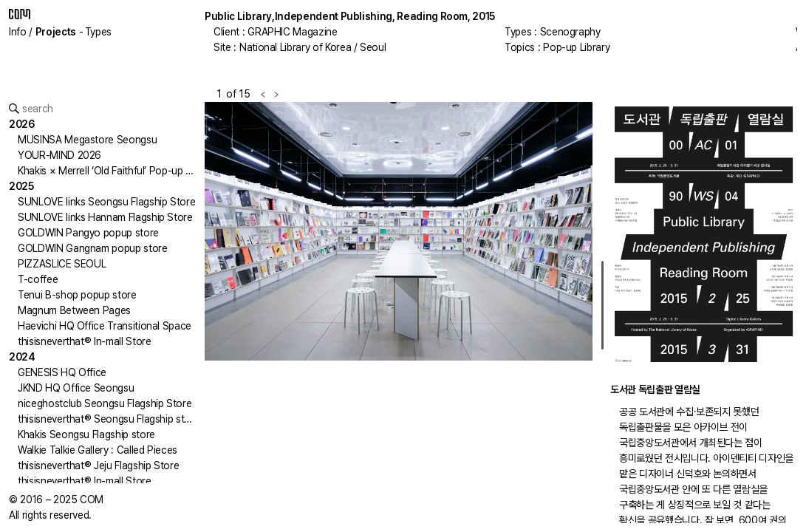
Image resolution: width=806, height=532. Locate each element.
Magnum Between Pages (74, 310)
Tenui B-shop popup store (77, 295)
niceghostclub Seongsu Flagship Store (105, 403)
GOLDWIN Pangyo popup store (88, 233)
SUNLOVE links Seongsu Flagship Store (106, 202)
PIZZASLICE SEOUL (62, 264)
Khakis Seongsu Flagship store (86, 434)
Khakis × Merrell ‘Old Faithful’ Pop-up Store (115, 171)
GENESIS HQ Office (62, 372)
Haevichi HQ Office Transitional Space (105, 326)
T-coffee (38, 279)
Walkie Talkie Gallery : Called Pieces (98, 450)
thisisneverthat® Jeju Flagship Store (98, 465)
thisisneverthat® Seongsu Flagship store (109, 419)
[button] (302, 313)
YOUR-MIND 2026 (59, 155)
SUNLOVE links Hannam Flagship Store (105, 217)
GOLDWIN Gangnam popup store (93, 248)
